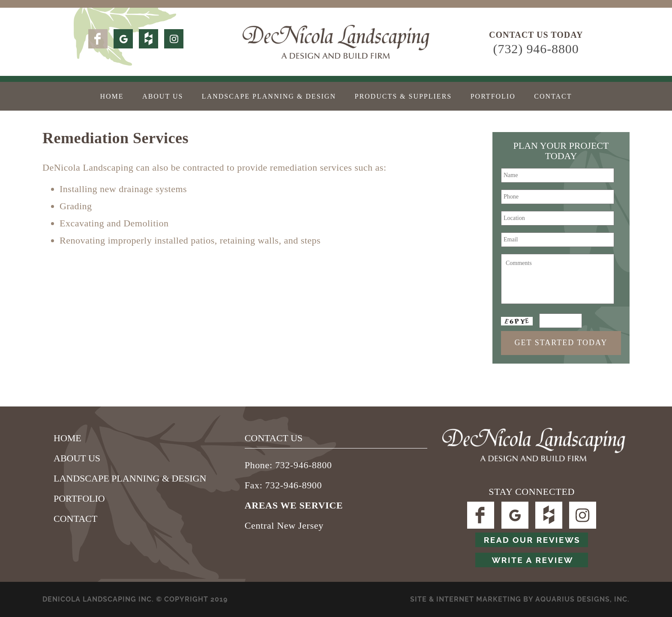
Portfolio (493, 96)
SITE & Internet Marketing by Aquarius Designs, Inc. (520, 599)
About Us (163, 96)
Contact (553, 96)
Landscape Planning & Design (269, 96)
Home (112, 96)
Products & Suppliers (403, 96)
